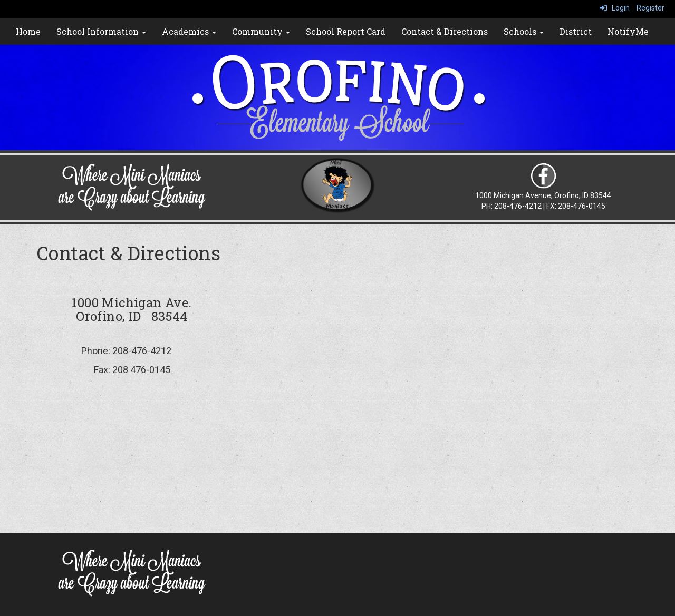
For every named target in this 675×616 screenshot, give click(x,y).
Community (261, 31)
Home (28, 31)
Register (650, 8)
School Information (101, 31)
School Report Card (346, 31)
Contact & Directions (445, 31)
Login (615, 8)
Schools (524, 31)
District (576, 31)
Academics (189, 31)
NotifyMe (628, 31)
